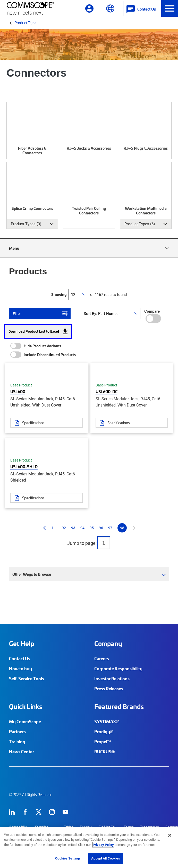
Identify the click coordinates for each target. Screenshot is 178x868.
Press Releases (109, 689)
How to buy (20, 668)
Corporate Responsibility (118, 668)
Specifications (33, 423)
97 (110, 528)
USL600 (18, 391)
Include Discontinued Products (50, 355)
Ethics (69, 827)
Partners (17, 731)
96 (101, 528)
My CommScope (25, 721)
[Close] (170, 835)
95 (92, 528)
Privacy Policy (103, 845)
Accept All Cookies (105, 858)
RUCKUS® (105, 752)
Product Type (26, 23)
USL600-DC (107, 391)
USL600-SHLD (24, 466)
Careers (102, 658)
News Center (22, 752)
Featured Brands (119, 707)
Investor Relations (112, 679)
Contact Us (20, 658)
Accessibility (19, 827)
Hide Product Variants (43, 346)
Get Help (22, 644)
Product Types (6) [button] (140, 224)
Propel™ (103, 742)
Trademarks (150, 827)
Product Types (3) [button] (26, 224)
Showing (59, 294)
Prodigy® (104, 731)
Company (108, 644)
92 (64, 528)
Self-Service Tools (27, 679)
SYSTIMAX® (107, 721)
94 (82, 528)
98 (122, 528)
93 (73, 528)
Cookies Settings (68, 858)
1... (54, 528)
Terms (129, 827)
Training (17, 742)
